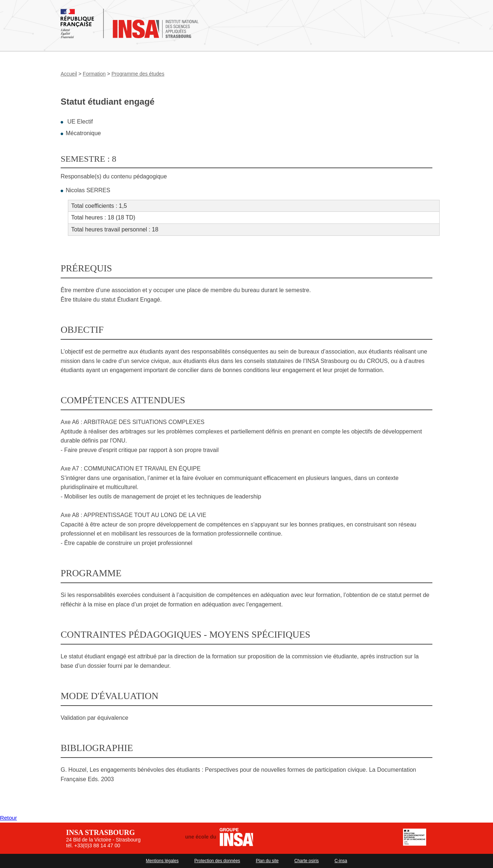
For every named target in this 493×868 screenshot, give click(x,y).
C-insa (341, 861)
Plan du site (267, 861)
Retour (9, 818)
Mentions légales (162, 861)
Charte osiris (307, 861)
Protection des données (217, 861)
